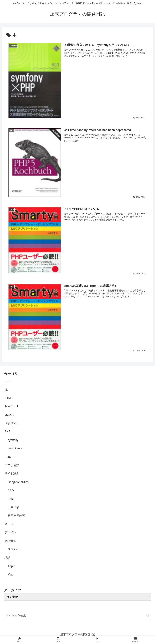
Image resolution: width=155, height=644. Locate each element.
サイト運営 (12, 474)
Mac (10, 575)
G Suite (12, 549)
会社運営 (10, 541)
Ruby (8, 457)
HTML (8, 398)
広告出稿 (13, 507)
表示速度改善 (16, 516)
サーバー (10, 524)
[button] (148, 616)
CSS (7, 381)
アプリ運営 (12, 465)
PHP (7, 432)
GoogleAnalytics (18, 482)
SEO (11, 491)
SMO (11, 499)
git (6, 390)
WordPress (15, 449)
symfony (13, 440)
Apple (11, 566)
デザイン (10, 533)
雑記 (7, 558)
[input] (77, 616)
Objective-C (12, 424)
